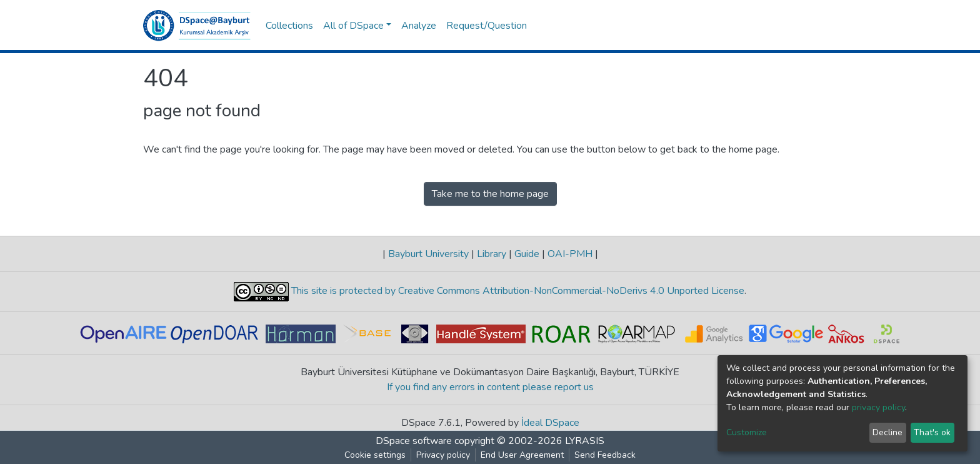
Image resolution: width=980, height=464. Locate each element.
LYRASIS (585, 441)
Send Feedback (605, 455)
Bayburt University (428, 254)
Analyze (419, 26)
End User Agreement (522, 455)
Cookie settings (375, 455)
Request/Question (487, 26)
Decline (887, 432)
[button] (790, 26)
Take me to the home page (490, 194)
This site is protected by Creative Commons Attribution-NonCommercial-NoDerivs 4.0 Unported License (517, 291)
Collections (289, 26)
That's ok (932, 432)
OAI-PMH (570, 254)
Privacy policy (443, 455)
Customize (747, 432)
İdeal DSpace (550, 423)
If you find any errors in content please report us (490, 387)
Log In (815, 26)
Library (492, 254)
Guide (527, 254)
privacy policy (878, 407)
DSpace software (414, 441)
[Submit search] (772, 26)
